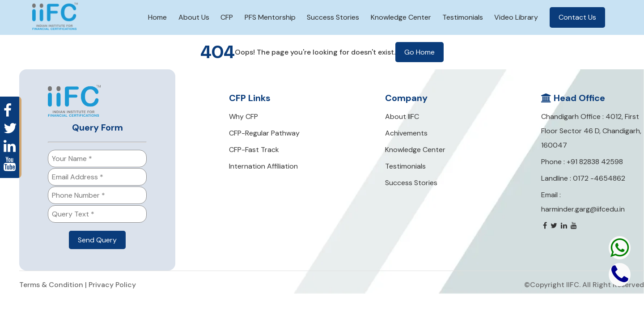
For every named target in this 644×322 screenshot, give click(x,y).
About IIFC (402, 117)
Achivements (406, 133)
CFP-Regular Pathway (264, 133)
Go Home (419, 52)
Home (157, 17)
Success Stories (333, 17)
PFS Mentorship (270, 17)
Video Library (516, 17)
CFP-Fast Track (254, 150)
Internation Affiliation (263, 166)
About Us (194, 17)
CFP (227, 17)
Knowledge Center (401, 17)
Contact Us (577, 17)
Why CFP (244, 117)
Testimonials (463, 17)
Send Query (97, 240)
